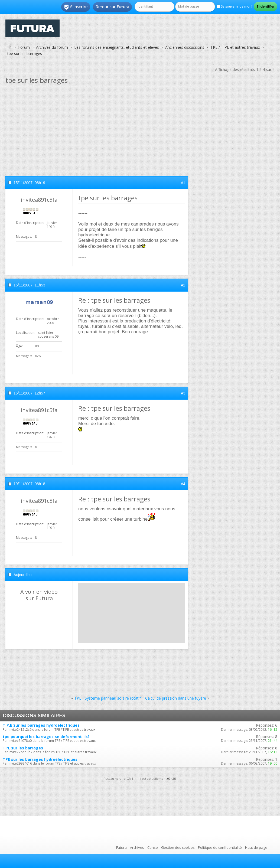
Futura (121, 847)
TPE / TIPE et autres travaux (235, 47)
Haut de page (256, 847)
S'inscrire (76, 7)
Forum (24, 47)
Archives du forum (52, 47)
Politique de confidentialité (220, 847)
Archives (137, 847)
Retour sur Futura (112, 7)
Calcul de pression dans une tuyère (176, 698)
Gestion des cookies (178, 847)
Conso (153, 847)
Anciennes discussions (185, 47)
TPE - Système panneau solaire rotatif (108, 698)
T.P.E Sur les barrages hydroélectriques (41, 725)
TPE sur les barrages (23, 748)
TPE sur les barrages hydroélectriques (40, 759)
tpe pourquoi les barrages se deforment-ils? (46, 737)
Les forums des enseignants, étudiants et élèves (117, 47)
